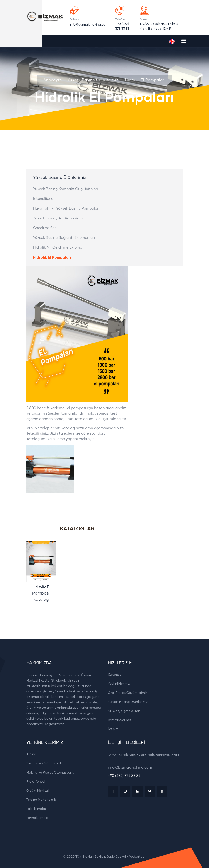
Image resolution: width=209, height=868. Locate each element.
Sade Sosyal (116, 857)
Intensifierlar (44, 199)
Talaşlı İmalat (35, 809)
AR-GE (30, 754)
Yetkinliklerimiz (117, 684)
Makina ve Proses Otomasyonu (49, 772)
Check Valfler (44, 228)
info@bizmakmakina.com (89, 25)
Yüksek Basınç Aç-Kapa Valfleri (60, 218)
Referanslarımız (118, 720)
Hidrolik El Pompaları (145, 80)
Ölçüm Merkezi (36, 791)
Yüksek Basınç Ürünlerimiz (93, 80)
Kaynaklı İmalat (36, 818)
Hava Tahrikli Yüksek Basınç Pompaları (66, 208)
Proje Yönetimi (36, 782)
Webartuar (137, 857)
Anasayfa (53, 80)
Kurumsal (113, 675)
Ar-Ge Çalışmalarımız (123, 711)
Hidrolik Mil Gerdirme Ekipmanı (59, 247)
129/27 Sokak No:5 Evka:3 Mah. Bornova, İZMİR (159, 26)
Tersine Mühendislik (39, 800)
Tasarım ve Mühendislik (42, 763)
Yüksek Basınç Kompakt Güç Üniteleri (66, 189)
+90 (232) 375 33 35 (122, 26)
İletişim (112, 729)
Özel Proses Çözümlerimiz (126, 693)
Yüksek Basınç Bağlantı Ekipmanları (64, 238)
